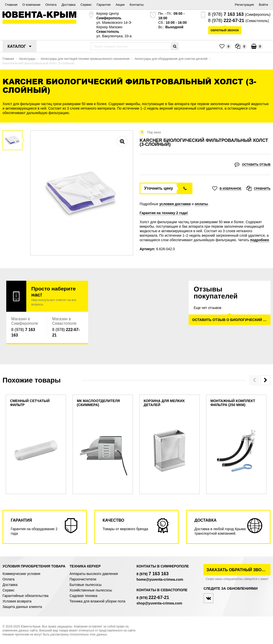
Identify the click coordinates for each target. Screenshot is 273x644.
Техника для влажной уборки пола (97, 601)
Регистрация (244, 5)
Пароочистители (83, 579)
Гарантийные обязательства (26, 596)
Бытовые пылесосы (86, 585)
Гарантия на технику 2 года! (164, 213)
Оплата (51, 5)
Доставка (69, 5)
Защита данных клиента (22, 607)
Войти (263, 5)
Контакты (137, 5)
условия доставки (175, 204)
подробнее (259, 240)
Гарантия (103, 5)
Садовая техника (83, 596)
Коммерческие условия (21, 574)
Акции (120, 5)
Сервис (86, 5)
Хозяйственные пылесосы (91, 590)
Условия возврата (17, 601)
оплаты (201, 204)
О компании (31, 5)
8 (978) (226, 14)
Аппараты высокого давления (94, 574)
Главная (11, 5)
